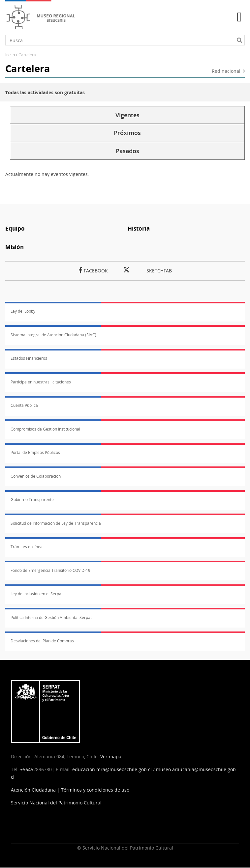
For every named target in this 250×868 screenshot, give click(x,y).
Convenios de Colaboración (36, 476)
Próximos (127, 133)
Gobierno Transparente (32, 500)
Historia (139, 228)
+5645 (27, 769)
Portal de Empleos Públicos (35, 452)
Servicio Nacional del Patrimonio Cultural (56, 803)
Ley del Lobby (23, 311)
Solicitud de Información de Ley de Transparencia (56, 523)
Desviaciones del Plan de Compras (42, 641)
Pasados (127, 151)
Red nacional (226, 71)
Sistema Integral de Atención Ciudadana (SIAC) (53, 335)
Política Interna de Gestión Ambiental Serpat (51, 617)
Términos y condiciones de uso (95, 790)
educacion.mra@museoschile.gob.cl (112, 769)
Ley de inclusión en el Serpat (37, 594)
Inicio (10, 55)
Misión (15, 247)
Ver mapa (111, 756)
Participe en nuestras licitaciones (41, 382)
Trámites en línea (27, 547)
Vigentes (127, 115)
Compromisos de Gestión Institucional (45, 429)
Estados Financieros (29, 358)
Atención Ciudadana (33, 790)
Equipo (15, 228)
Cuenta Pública (24, 405)
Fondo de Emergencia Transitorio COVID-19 (50, 570)
